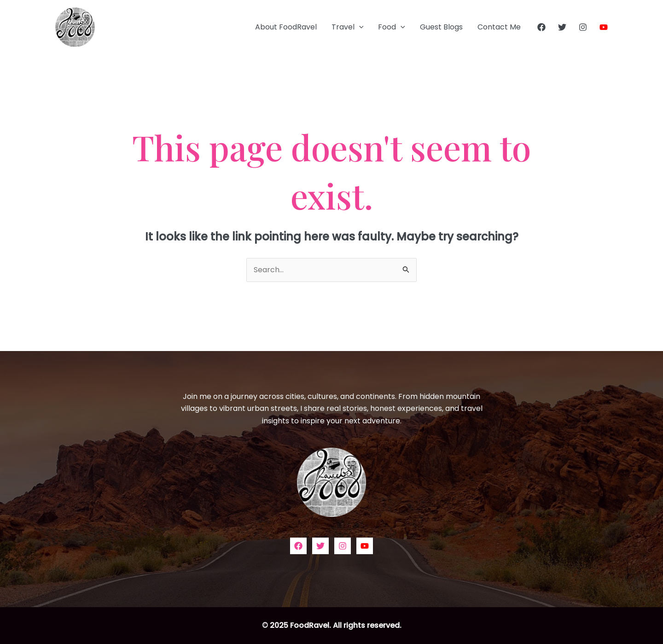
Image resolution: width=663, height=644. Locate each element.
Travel (348, 27)
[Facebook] (541, 27)
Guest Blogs (441, 27)
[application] (359, 27)
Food (392, 27)
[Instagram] (583, 27)
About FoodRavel (286, 27)
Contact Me (499, 27)
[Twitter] (562, 27)
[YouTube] (604, 27)
